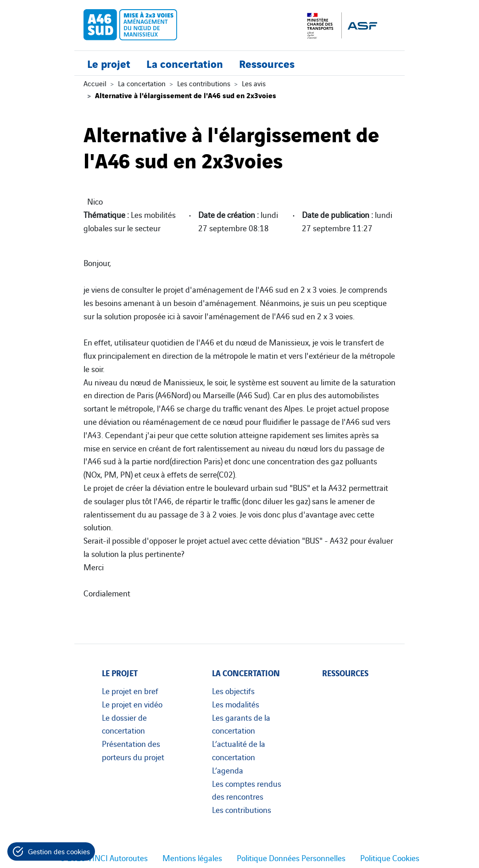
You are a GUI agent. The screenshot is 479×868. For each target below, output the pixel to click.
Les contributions (204, 83)
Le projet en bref (130, 690)
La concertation (185, 63)
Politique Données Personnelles (291, 857)
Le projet (109, 63)
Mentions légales (192, 857)
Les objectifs (233, 690)
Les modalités (236, 704)
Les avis (254, 83)
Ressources (267, 63)
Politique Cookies (390, 857)
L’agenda (228, 770)
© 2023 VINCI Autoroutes (104, 857)
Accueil (95, 83)
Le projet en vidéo (132, 704)
